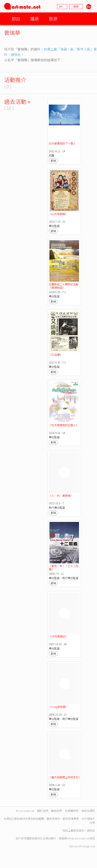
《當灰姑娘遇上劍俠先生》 (65, 777)
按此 (92, 830)
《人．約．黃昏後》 (61, 496)
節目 (16, 19)
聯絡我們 (56, 811)
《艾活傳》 (56, 355)
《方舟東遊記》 (58, 636)
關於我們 (43, 811)
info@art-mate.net (78, 838)
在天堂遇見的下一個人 (62, 143)
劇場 (53, 161)
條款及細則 (88, 811)
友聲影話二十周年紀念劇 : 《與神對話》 (65, 286)
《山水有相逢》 (58, 214)
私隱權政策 (72, 811)
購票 (35, 19)
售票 (53, 19)
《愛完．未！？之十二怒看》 (64, 568)
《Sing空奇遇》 (58, 707)
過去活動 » (17, 101)
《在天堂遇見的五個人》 (64, 425)
